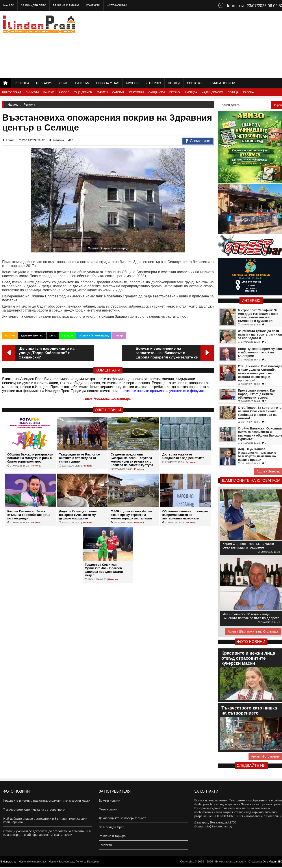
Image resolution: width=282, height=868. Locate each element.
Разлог (64, 92)
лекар (119, 335)
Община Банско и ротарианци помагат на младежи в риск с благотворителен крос (30, 458)
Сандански (157, 92)
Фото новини (117, 6)
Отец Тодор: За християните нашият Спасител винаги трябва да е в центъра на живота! (260, 413)
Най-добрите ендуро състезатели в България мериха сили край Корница (45, 820)
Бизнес (132, 83)
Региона (22, 83)
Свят (63, 83)
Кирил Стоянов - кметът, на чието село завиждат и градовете (248, 545)
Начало (9, 6)
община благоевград (94, 335)
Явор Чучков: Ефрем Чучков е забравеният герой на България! (260, 352)
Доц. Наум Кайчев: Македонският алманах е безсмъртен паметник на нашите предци (257, 454)
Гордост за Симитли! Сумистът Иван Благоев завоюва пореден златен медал (104, 570)
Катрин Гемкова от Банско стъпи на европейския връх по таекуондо (29, 515)
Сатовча (118, 92)
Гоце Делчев (83, 92)
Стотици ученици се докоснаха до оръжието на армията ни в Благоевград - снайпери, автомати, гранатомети (47, 833)
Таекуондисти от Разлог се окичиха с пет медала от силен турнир (79, 458)
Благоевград (12, 92)
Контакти (93, 6)
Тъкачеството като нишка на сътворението (34, 810)
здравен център (32, 335)
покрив (10, 335)
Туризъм (82, 83)
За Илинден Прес (33, 6)
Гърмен (102, 92)
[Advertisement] (205, 44)
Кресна (249, 92)
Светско (194, 83)
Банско (49, 92)
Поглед (174, 83)
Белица (233, 92)
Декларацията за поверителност (122, 819)
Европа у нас (108, 83)
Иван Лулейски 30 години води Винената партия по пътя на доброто (251, 616)
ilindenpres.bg (8, 862)
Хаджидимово (212, 92)
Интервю (153, 83)
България (44, 83)
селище (68, 335)
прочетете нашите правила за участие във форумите (163, 391)
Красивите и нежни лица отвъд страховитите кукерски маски (47, 801)
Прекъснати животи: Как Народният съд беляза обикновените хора (257, 394)
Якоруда (191, 92)
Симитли (32, 92)
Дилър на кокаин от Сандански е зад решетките (183, 456)
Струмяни (136, 92)
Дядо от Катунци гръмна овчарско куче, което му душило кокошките (78, 515)
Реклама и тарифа (66, 6)
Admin (8, 140)
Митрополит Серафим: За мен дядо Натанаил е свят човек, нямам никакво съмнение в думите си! (258, 315)
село (53, 335)
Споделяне (198, 141)
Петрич (175, 92)
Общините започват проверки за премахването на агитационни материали (185, 515)
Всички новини (222, 83)
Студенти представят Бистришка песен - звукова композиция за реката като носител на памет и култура (132, 460)
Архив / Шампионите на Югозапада (253, 631)
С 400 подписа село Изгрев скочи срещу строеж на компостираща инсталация (131, 515)
